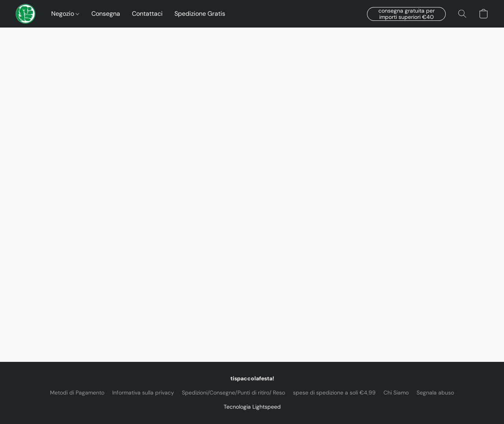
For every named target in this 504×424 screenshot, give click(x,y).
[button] (26, 14)
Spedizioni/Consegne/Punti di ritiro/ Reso (233, 393)
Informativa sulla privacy (143, 393)
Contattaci (147, 14)
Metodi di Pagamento (77, 393)
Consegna (106, 14)
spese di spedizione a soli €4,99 (334, 393)
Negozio (65, 14)
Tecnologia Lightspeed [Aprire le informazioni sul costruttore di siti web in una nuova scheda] (252, 407)
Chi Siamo (396, 393)
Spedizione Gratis (200, 14)
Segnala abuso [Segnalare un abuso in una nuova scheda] (435, 393)
